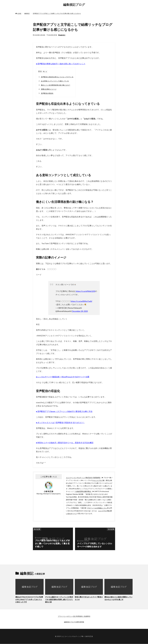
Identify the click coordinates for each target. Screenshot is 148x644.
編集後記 (27, 13)
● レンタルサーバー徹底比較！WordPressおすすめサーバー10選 (63, 377)
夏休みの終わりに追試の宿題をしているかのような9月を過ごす (118, 598)
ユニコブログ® (99, 480)
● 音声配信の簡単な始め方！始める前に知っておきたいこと (61, 64)
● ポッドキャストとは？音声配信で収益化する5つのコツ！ (60, 423)
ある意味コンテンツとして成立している (53, 81)
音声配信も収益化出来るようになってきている (56, 77)
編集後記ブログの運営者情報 (74, 622)
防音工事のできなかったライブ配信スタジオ (89, 598)
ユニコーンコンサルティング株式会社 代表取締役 (83, 478)
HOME (19, 14)
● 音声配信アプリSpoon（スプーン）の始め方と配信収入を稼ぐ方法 (64, 411)
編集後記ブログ (74, 5)
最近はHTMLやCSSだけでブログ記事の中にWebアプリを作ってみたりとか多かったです (29, 599)
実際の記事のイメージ (47, 89)
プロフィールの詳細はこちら (97, 508)
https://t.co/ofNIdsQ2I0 (86, 291)
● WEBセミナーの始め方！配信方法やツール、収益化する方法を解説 (65, 443)
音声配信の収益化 (46, 93)
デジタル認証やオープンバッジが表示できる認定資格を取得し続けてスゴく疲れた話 (59, 599)
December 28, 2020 (80, 311)
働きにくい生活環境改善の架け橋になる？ (54, 85)
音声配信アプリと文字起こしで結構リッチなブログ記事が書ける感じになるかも (57, 13)
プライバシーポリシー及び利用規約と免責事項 (74, 616)
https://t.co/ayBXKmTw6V (82, 301)
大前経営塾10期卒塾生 (83, 491)
